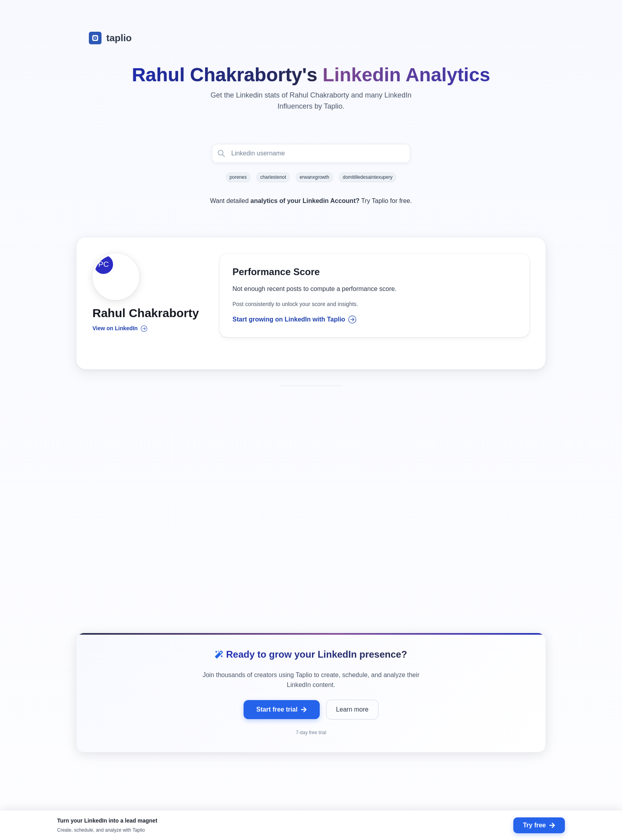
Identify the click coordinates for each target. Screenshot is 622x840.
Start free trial (282, 679)
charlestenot (273, 177)
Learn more (352, 679)
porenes (238, 177)
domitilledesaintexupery (368, 177)
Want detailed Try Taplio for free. (311, 201)
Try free (539, 825)
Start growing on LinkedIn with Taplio (294, 320)
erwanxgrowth (314, 177)
